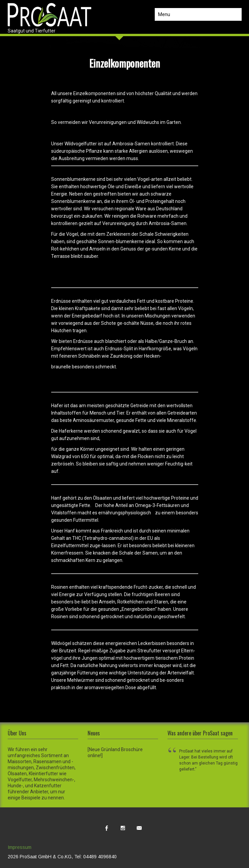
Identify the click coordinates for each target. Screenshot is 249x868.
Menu (164, 14)
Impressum (20, 847)
